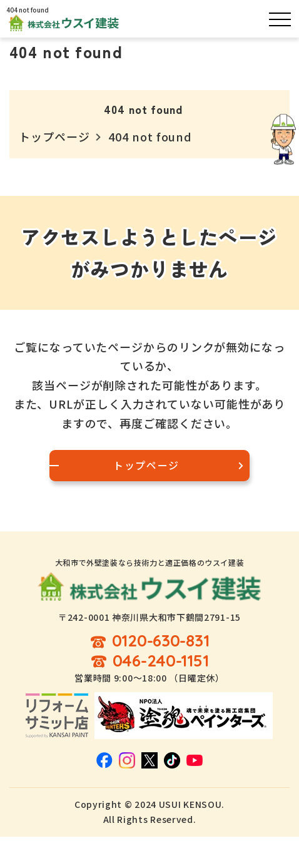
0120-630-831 (161, 641)
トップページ (54, 136)
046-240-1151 (161, 661)
